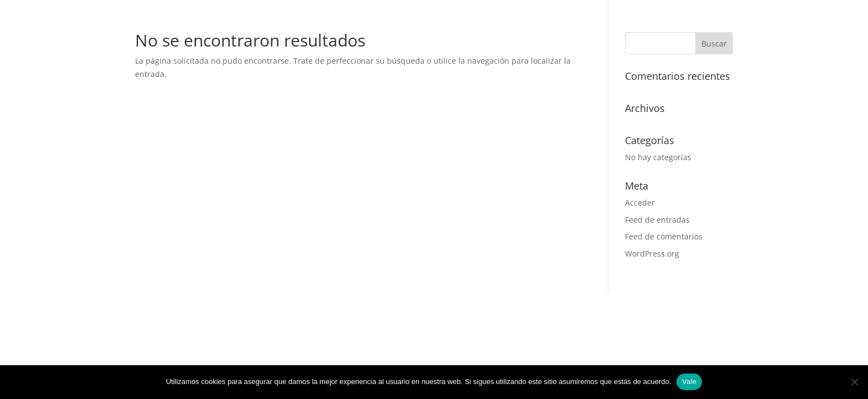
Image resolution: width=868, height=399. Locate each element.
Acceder (640, 203)
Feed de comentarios (664, 236)
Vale (689, 382)
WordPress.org (652, 254)
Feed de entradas (657, 220)
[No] (854, 382)
